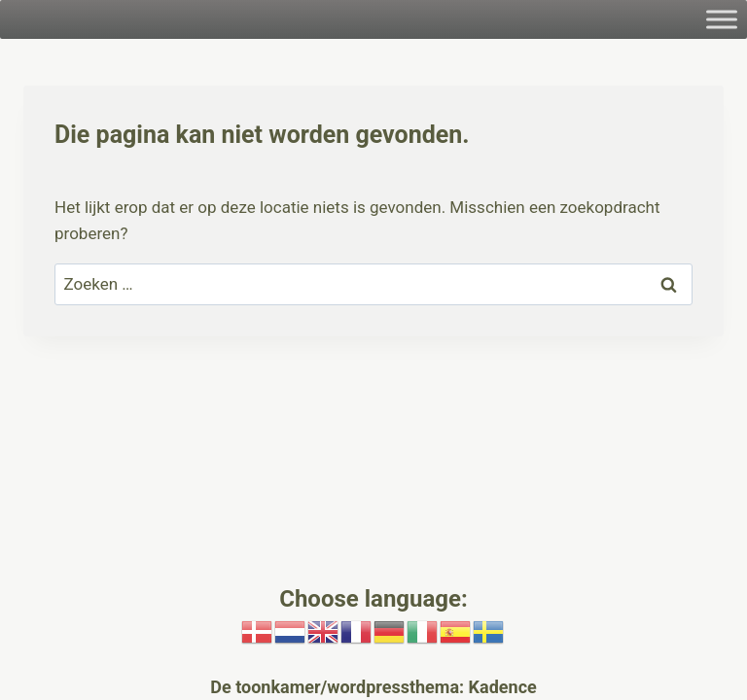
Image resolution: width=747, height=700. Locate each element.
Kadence (500, 687)
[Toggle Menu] (722, 19)
